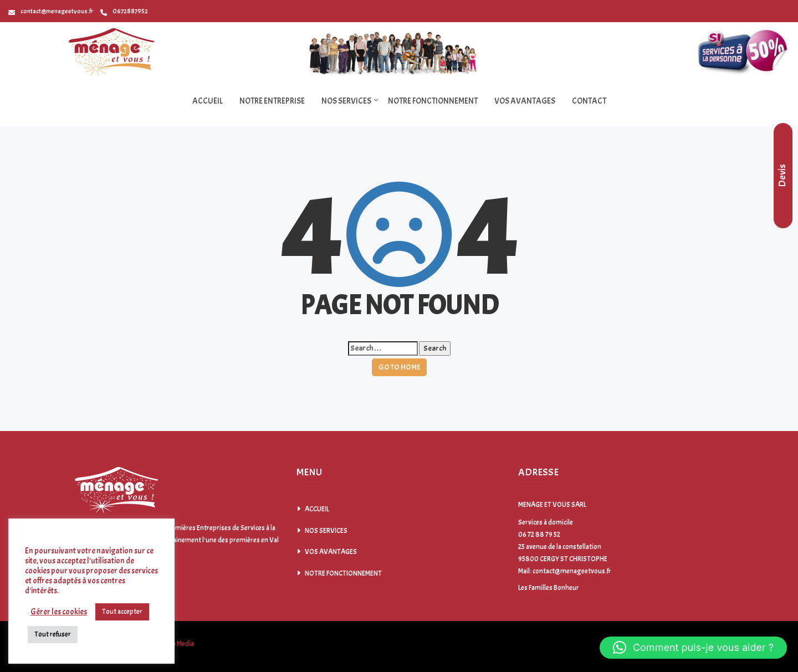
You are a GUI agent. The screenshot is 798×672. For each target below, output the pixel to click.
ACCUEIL (208, 101)
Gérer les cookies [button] (59, 612)
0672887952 (124, 11)
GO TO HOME (399, 367)
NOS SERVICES (346, 101)
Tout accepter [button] (122, 612)
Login (738, 11)
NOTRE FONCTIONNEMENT (433, 101)
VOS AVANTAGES (525, 101)
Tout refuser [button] (53, 634)
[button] (693, 648)
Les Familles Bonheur (549, 588)
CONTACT (589, 101)
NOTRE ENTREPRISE (272, 101)
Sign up (775, 11)
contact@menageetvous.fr (51, 11)
